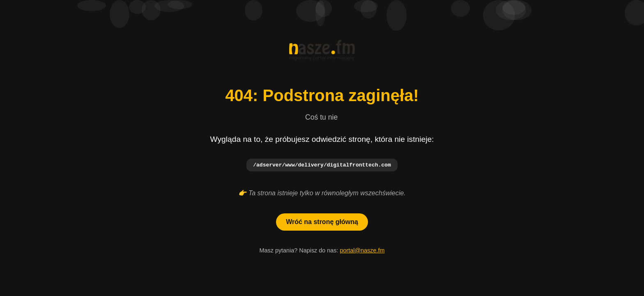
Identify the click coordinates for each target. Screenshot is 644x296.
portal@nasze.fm (362, 251)
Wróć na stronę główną (322, 222)
